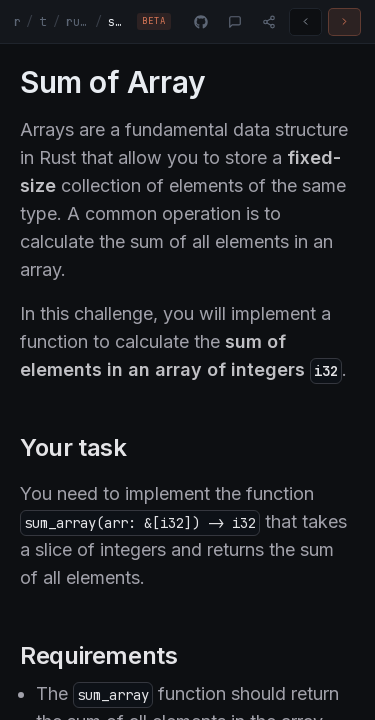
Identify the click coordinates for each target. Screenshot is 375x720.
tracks (43, 22)
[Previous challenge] (305, 22)
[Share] (269, 22)
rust (17, 22)
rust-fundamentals (77, 22)
